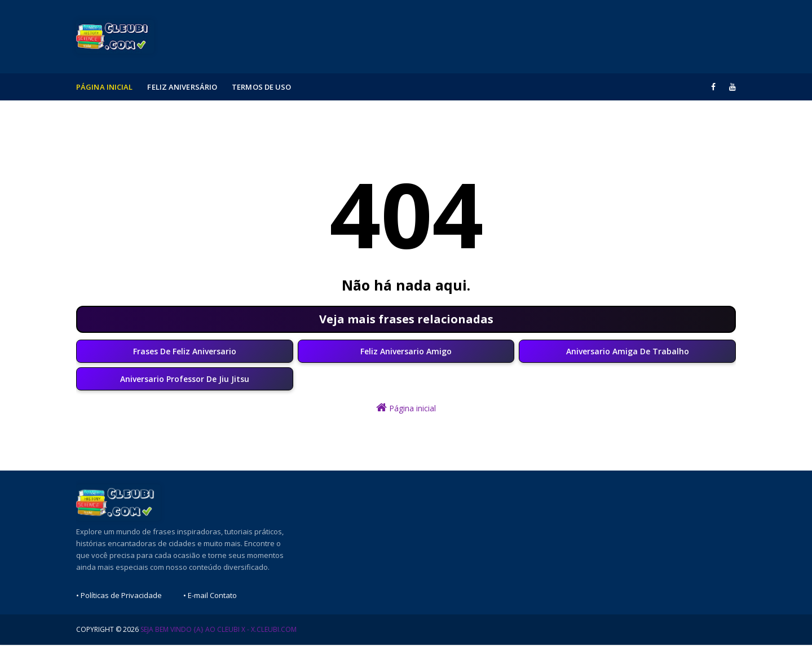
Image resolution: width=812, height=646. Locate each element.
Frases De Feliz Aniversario (185, 352)
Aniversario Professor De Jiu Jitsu (185, 380)
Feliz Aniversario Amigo (406, 352)
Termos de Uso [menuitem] (261, 87)
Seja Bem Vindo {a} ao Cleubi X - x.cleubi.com (219, 630)
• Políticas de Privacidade (119, 596)
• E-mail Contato (210, 596)
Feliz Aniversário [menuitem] (182, 87)
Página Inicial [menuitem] (104, 87)
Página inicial (406, 409)
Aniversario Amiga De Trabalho (628, 352)
